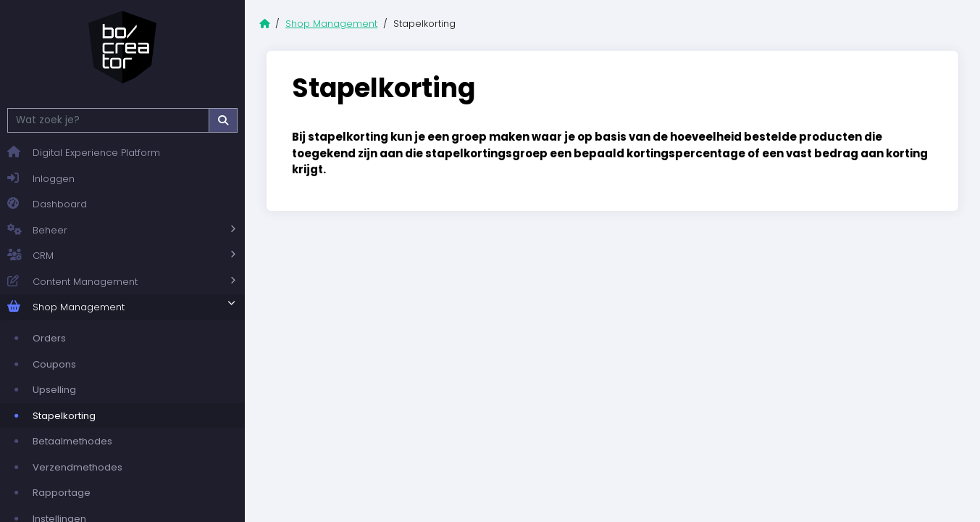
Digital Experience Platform (84, 153)
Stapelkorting (64, 416)
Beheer (37, 231)
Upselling (54, 390)
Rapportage (62, 493)
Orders (49, 338)
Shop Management (66, 307)
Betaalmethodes (72, 441)
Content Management (72, 282)
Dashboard (47, 204)
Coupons (54, 364)
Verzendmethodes (78, 467)
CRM (30, 256)
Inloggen (41, 179)
